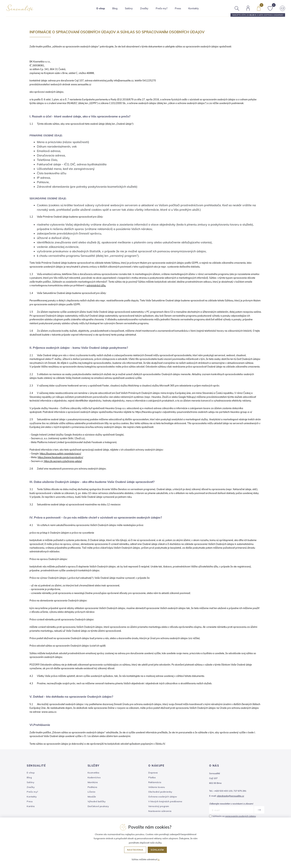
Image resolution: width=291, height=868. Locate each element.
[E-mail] (232, 810)
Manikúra (93, 782)
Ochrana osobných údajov (163, 797)
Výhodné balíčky (97, 801)
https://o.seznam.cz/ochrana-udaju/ (63, 461)
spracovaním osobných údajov (241, 816)
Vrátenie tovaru (157, 787)
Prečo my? (162, 8)
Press (178, 8)
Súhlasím (157, 850)
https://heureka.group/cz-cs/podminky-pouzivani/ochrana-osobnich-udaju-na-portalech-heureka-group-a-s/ (194, 412)
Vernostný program (159, 806)
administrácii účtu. (96, 285)
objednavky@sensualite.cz (230, 796)
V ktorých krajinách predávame (165, 801)
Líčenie (91, 792)
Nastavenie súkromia (160, 811)
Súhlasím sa (234, 816)
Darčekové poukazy (98, 806)
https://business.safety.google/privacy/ (60, 454)
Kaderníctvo (94, 777)
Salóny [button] (129, 8)
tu (159, 859)
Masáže (92, 797)
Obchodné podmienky (160, 792)
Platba (152, 777)
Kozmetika (93, 773)
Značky (144, 8)
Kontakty (194, 8)
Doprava (153, 773)
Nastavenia (135, 850)
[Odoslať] (259, 810)
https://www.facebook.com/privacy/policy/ (60, 457)
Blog (115, 8)
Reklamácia (155, 782)
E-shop (31, 773)
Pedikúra (92, 787)
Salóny (30, 782)
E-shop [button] (101, 8)
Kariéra (31, 806)
